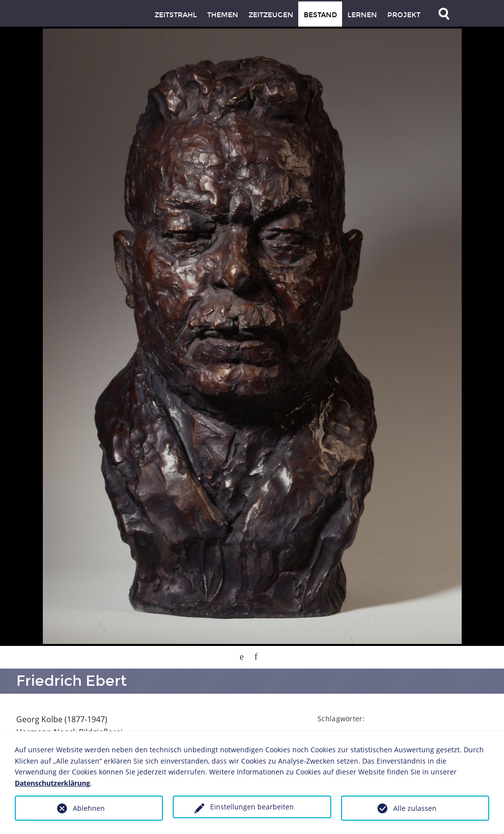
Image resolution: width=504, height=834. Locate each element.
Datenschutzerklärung (52, 783)
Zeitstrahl (176, 15)
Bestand (320, 15)
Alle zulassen (415, 808)
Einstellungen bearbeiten (252, 807)
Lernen (362, 15)
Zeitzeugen (271, 15)
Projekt (404, 15)
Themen (223, 15)
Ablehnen (89, 808)
